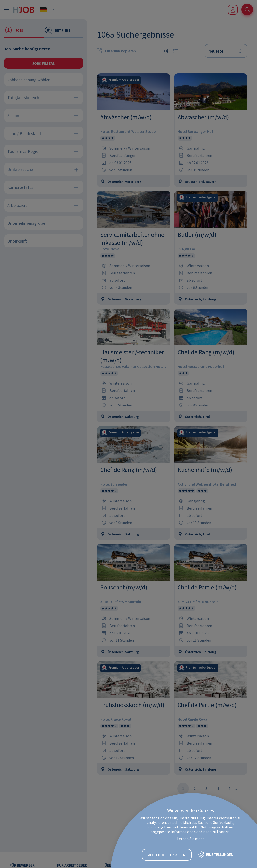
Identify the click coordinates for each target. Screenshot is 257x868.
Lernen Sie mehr (191, 839)
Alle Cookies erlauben (167, 855)
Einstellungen (220, 855)
